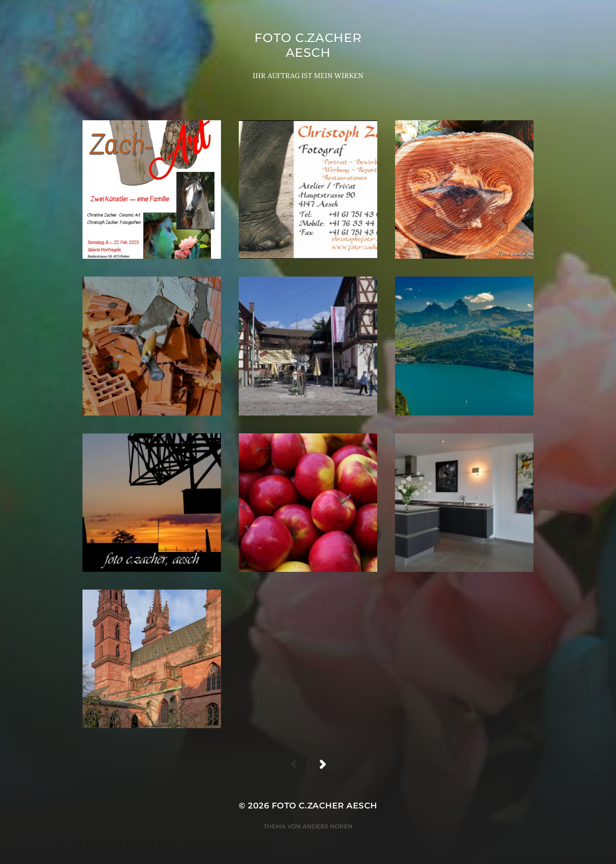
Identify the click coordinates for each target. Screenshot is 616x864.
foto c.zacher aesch (308, 45)
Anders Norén (328, 826)
